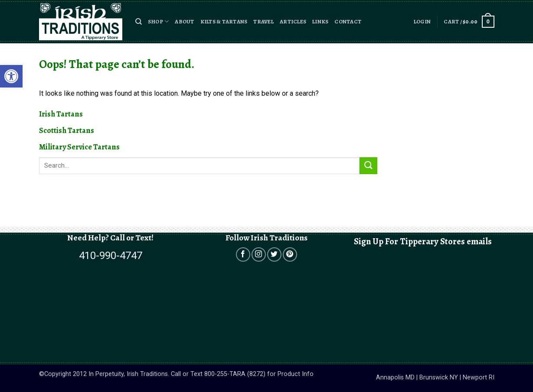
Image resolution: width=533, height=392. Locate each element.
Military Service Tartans (79, 147)
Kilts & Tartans (224, 21)
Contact (348, 21)
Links (320, 21)
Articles (293, 21)
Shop (158, 21)
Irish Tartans (61, 114)
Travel (263, 21)
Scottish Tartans (67, 130)
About (184, 21)
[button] (139, 22)
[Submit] (368, 166)
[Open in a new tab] (243, 254)
